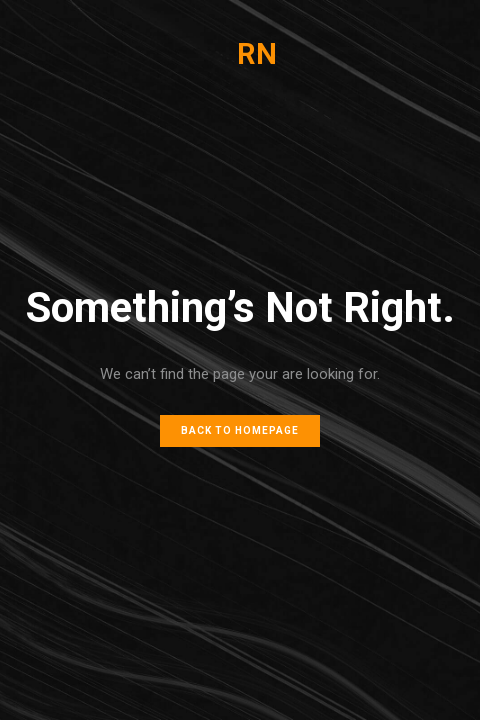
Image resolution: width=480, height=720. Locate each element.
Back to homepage (240, 430)
